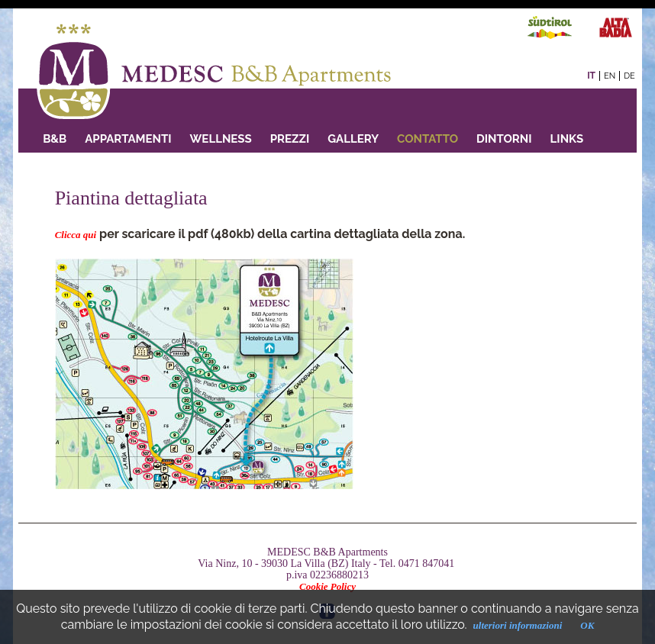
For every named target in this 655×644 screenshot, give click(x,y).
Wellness (221, 139)
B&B (55, 139)
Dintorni (504, 139)
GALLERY (353, 139)
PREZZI (290, 139)
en (610, 76)
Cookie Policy (327, 586)
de (629, 76)
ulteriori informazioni (518, 625)
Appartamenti (128, 139)
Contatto (428, 139)
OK (587, 625)
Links (567, 139)
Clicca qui (76, 235)
